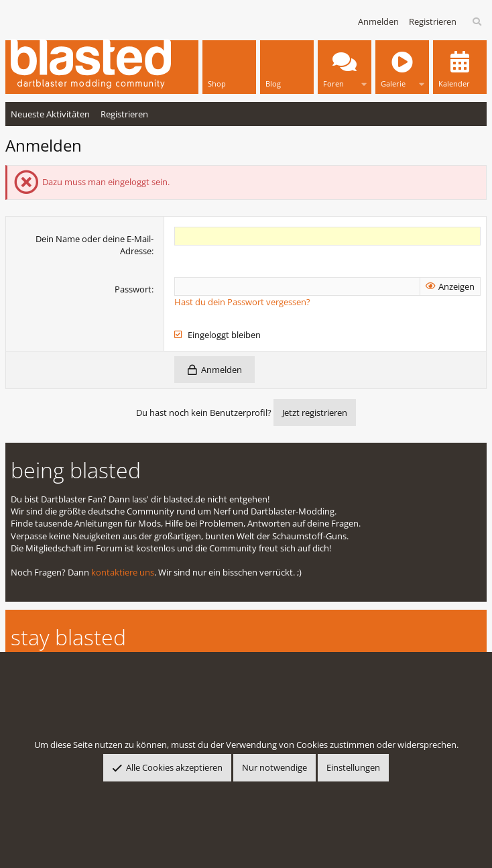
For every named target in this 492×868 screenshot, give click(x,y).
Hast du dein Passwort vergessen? (242, 302)
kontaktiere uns (123, 572)
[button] (364, 81)
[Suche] (478, 22)
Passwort (133, 289)
